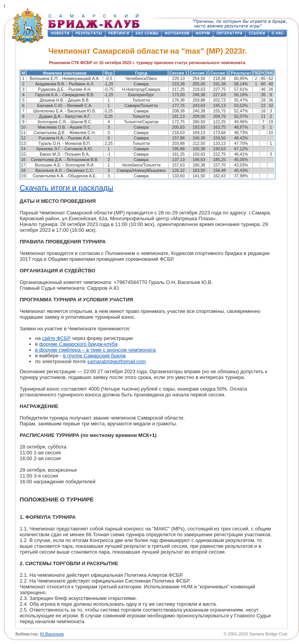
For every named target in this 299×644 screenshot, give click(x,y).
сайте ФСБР (56, 338)
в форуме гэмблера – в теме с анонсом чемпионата (95, 350)
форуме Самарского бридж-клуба (79, 344)
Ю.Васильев (52, 634)
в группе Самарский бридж (94, 356)
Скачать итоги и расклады (67, 188)
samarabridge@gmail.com (117, 361)
